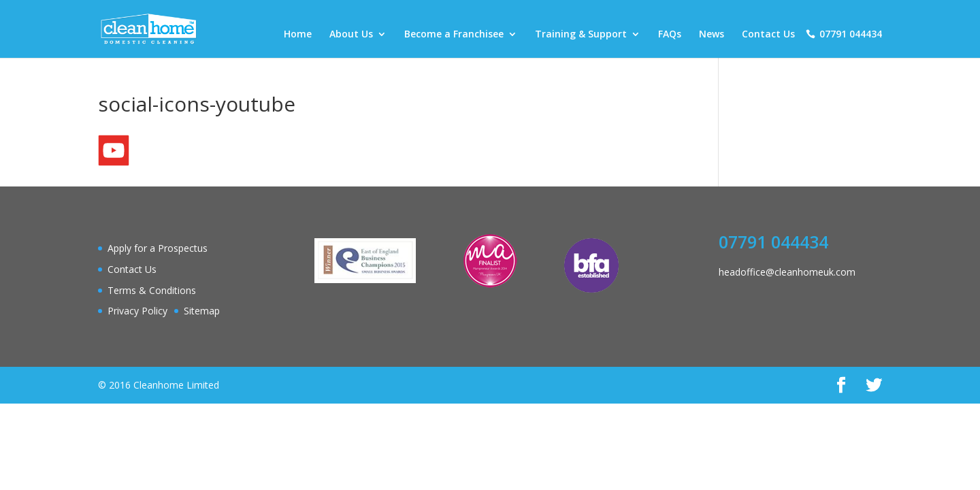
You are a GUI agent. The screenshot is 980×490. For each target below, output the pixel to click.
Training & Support (581, 35)
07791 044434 (851, 35)
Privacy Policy (137, 311)
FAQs (670, 35)
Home (298, 35)
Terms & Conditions (152, 290)
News (712, 35)
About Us (351, 35)
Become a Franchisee (454, 35)
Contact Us (768, 35)
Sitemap (202, 311)
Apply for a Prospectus (158, 248)
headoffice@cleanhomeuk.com (787, 272)
